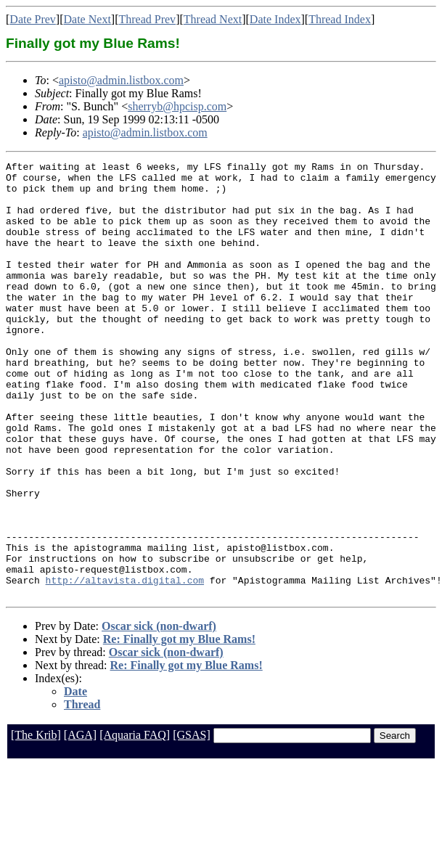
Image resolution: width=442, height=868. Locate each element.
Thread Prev (147, 19)
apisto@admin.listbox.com (121, 80)
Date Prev (33, 19)
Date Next (87, 19)
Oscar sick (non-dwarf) (159, 713)
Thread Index (340, 19)
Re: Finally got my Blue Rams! (179, 726)
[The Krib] (36, 822)
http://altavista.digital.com (125, 665)
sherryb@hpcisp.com (177, 106)
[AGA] (80, 822)
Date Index (275, 19)
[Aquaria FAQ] (135, 822)
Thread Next (213, 19)
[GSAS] (192, 822)
